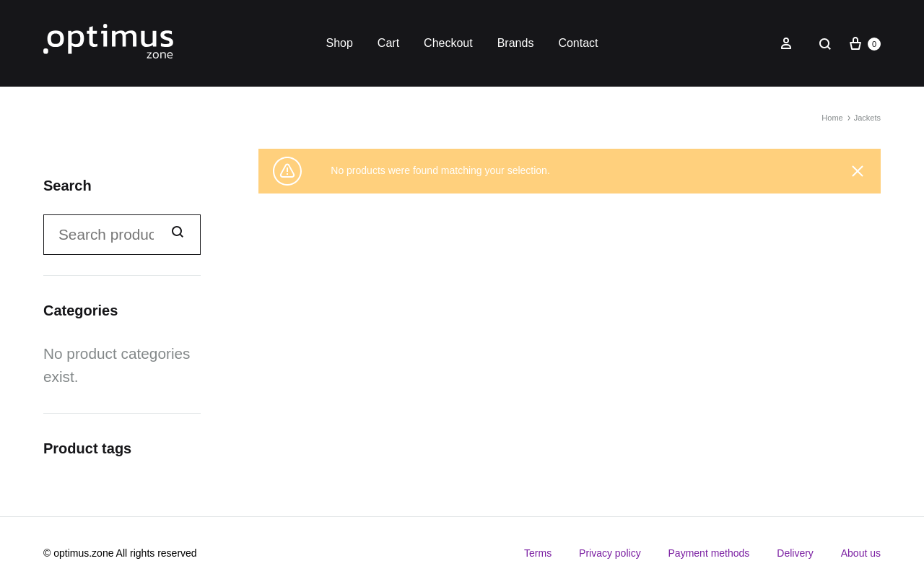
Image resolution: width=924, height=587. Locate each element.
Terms (538, 553)
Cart (388, 43)
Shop (339, 43)
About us (861, 553)
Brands (516, 43)
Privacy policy (610, 553)
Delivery (795, 553)
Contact (578, 43)
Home (832, 118)
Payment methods (709, 553)
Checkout (448, 43)
